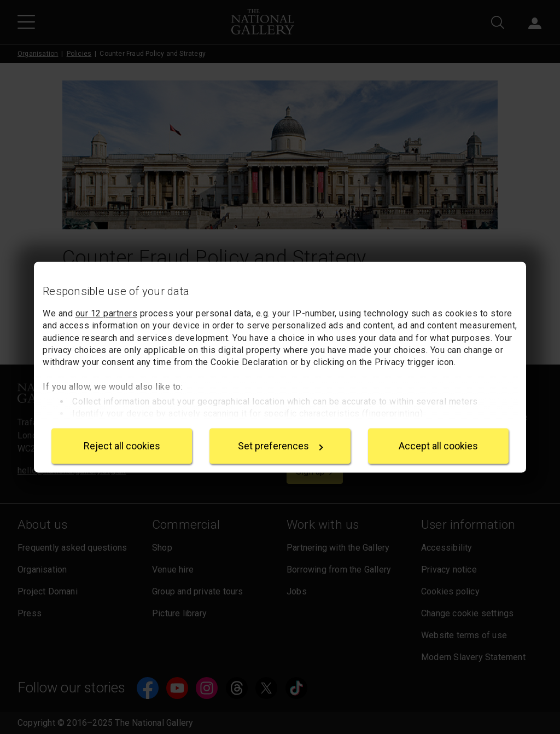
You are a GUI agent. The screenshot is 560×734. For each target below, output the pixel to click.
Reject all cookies (122, 446)
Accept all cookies (438, 446)
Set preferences (281, 446)
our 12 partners (107, 313)
